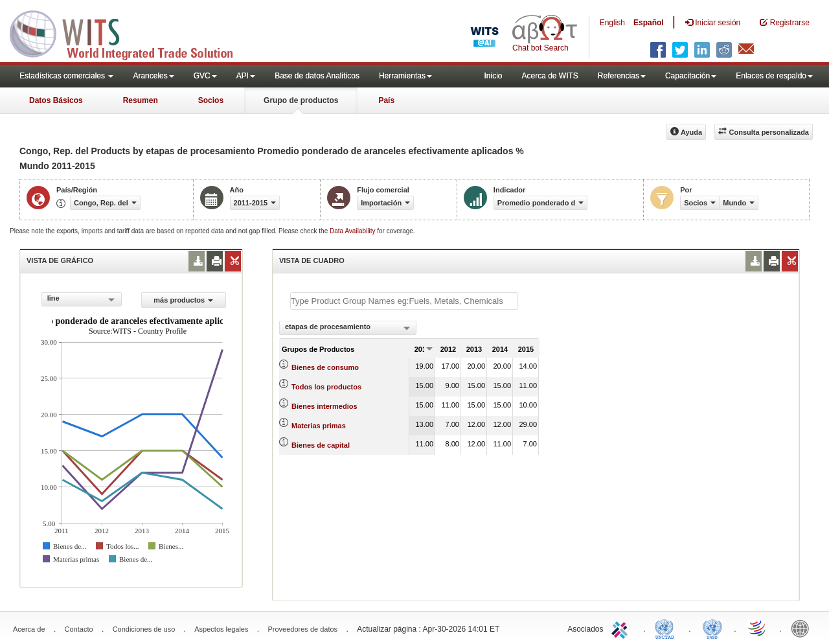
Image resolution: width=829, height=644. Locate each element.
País (386, 100)
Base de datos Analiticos (317, 76)
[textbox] (404, 301)
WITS (130, 32)
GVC (205, 76)
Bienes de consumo (325, 367)
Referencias (622, 76)
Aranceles (153, 76)
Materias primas (319, 426)
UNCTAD (667, 628)
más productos (183, 300)
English (612, 23)
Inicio (493, 76)
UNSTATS (712, 628)
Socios (211, 100)
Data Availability (353, 231)
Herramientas (405, 76)
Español (649, 23)
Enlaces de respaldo (774, 76)
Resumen (141, 100)
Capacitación (691, 76)
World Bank (803, 628)
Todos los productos (326, 387)
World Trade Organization (758, 628)
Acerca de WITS (550, 76)
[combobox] (82, 299)
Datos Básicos (56, 100)
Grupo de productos (301, 100)
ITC (622, 628)
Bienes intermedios (324, 406)
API (246, 76)
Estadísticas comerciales (66, 76)
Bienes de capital (321, 445)
